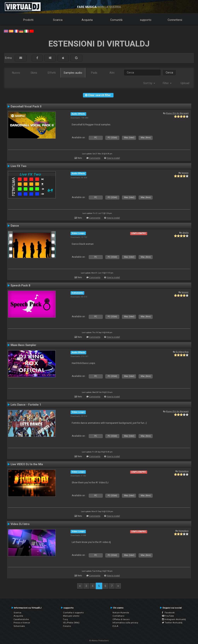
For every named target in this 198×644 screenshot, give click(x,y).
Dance (15, 226)
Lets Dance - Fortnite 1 (26, 405)
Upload (185, 83)
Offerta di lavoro (121, 619)
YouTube (168, 616)
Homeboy (183, 471)
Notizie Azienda (121, 613)
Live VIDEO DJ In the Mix (27, 464)
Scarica (58, 20)
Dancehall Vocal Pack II (26, 106)
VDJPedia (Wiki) (71, 623)
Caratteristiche (21, 619)
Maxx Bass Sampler (23, 345)
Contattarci (118, 616)
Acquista (87, 20)
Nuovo (16, 73)
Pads (94, 73)
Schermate (19, 626)
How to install (113, 158)
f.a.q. (66, 619)
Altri (112, 73)
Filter (167, 83)
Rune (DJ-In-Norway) (177, 113)
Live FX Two (19, 166)
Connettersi (175, 20)
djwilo (185, 233)
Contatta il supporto (73, 613)
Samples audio (73, 73)
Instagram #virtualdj (174, 619)
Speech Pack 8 (20, 285)
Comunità (116, 20)
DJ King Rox (182, 352)
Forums (67, 626)
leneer (185, 173)
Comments (95, 158)
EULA (115, 626)
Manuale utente (71, 616)
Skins (34, 73)
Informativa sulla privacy (125, 623)
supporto (146, 20)
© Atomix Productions (99, 641)
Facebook (168, 613)
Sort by (149, 83)
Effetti (52, 73)
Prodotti (28, 20)
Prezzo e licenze (22, 623)
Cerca (169, 73)
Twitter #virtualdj (172, 623)
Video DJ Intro (20, 524)
